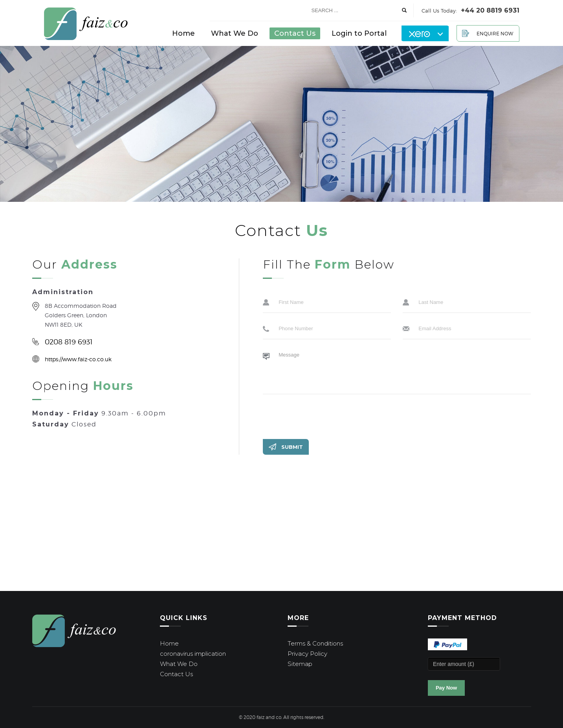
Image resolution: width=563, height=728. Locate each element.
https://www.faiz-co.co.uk (78, 359)
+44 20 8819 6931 (490, 10)
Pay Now (446, 688)
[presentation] (323, 415)
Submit (292, 447)
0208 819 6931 (69, 342)
